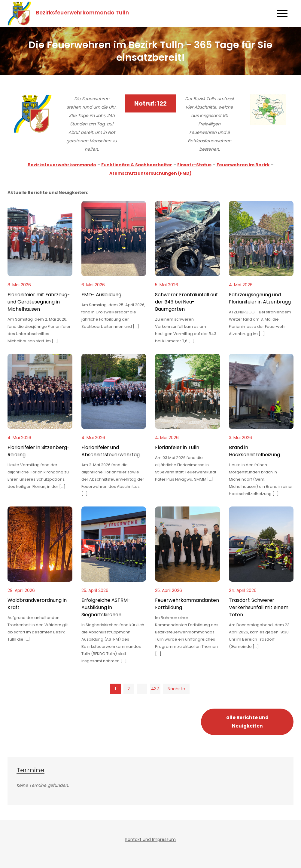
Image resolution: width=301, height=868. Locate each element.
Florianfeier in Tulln (177, 447)
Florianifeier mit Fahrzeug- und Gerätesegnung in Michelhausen (39, 302)
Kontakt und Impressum (150, 839)
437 (155, 689)
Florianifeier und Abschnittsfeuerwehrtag (111, 451)
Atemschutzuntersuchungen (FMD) (150, 173)
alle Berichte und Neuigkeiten (247, 722)
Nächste (176, 689)
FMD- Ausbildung (101, 295)
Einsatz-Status (194, 165)
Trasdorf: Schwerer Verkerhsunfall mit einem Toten (259, 607)
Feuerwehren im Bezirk (243, 165)
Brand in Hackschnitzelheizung (254, 451)
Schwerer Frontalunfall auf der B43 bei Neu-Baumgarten (186, 302)
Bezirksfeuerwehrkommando (62, 165)
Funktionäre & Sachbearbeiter (137, 165)
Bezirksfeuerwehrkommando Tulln (83, 13)
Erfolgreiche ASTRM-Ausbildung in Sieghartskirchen (106, 607)
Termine (30, 770)
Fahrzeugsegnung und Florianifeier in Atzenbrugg (260, 298)
